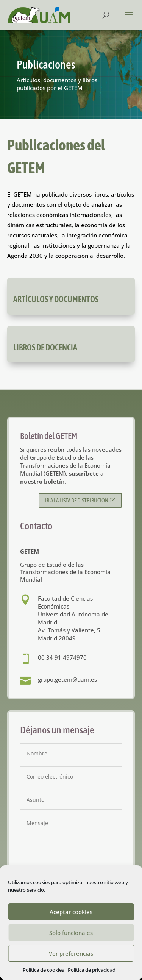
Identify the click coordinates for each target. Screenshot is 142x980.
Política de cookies (43, 970)
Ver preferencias (71, 953)
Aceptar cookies (71, 912)
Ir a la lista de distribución (80, 500)
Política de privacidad (92, 970)
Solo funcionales (71, 933)
